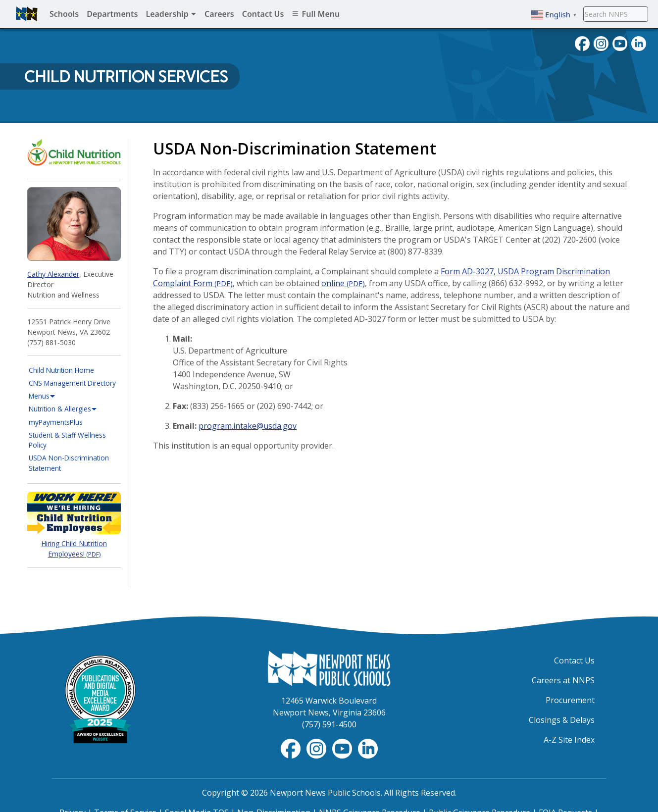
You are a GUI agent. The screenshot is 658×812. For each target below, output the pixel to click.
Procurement (570, 700)
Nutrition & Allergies (63, 409)
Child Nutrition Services (126, 77)
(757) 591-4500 (329, 724)
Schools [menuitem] (64, 14)
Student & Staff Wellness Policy (67, 440)
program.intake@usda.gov (248, 426)
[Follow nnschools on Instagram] (601, 43)
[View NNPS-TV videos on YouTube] (343, 748)
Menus (42, 396)
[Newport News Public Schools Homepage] (329, 667)
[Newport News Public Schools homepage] (27, 14)
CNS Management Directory (72, 383)
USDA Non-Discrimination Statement (69, 463)
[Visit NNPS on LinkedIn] (639, 43)
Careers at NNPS (563, 680)
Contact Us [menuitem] (263, 14)
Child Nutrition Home (61, 370)
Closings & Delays (562, 720)
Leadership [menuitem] (171, 14)
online (343, 283)
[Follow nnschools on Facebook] (582, 43)
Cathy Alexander (53, 274)
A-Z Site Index (569, 740)
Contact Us (574, 660)
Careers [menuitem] (219, 14)
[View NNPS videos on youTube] (620, 43)
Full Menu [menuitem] (316, 14)
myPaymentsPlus (75, 422)
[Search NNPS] (616, 14)
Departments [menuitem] (112, 14)
